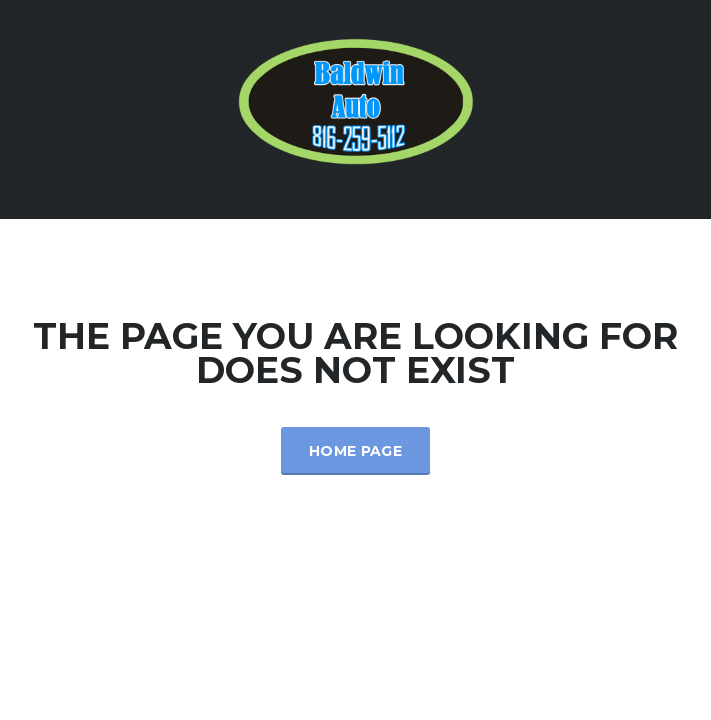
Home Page (355, 451)
